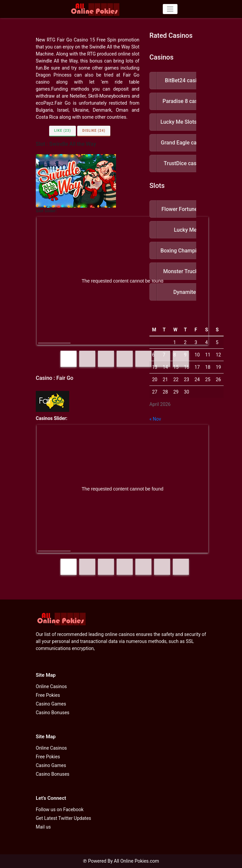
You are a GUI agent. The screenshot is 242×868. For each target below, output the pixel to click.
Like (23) (63, 131)
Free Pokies (48, 695)
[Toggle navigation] (170, 9)
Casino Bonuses (53, 713)
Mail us (43, 827)
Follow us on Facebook (60, 809)
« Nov (155, 419)
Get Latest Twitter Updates (64, 818)
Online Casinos (51, 686)
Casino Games (51, 704)
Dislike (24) (94, 131)
